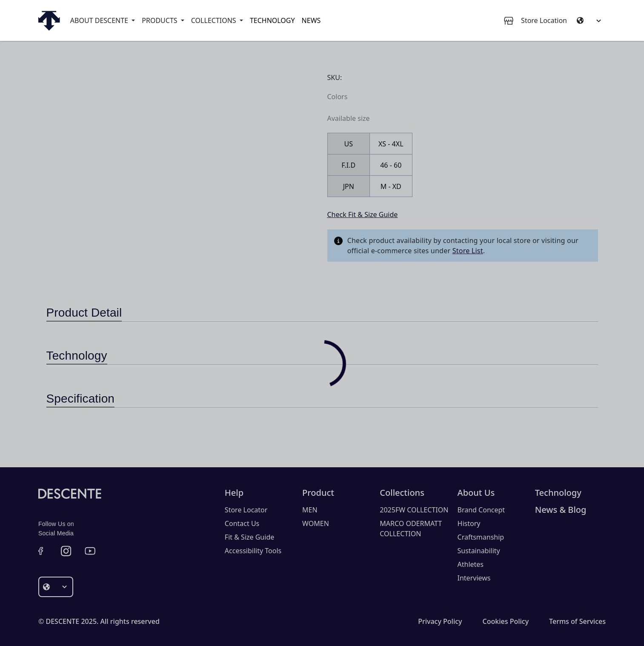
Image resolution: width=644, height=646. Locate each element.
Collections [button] (215, 20)
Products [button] (160, 20)
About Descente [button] (100, 20)
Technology (272, 20)
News (311, 20)
